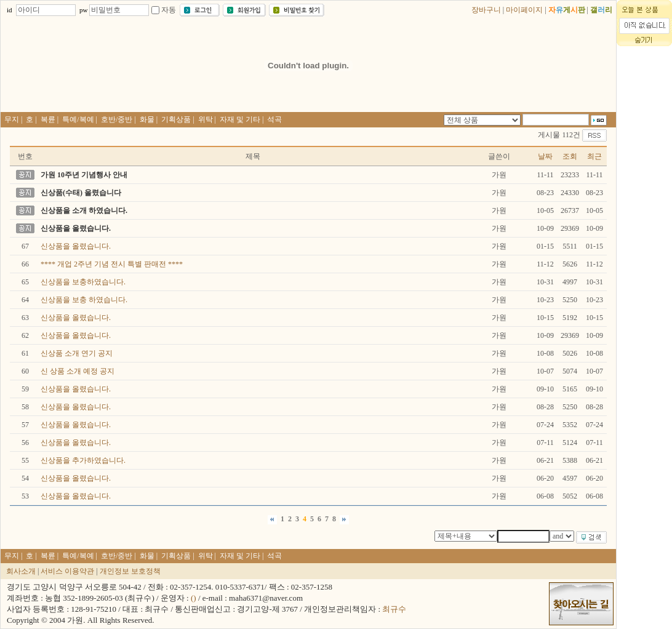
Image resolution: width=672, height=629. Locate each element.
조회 (570, 156)
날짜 (545, 156)
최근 (594, 156)
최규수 (394, 609)
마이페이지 (524, 10)
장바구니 (486, 10)
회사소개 (21, 571)
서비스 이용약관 (67, 571)
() (194, 598)
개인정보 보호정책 (130, 571)
